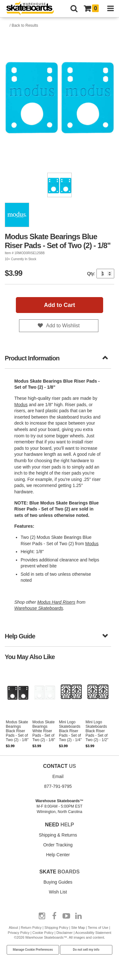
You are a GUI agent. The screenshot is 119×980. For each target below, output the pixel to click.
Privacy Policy (19, 933)
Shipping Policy (56, 928)
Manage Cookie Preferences (33, 950)
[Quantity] (105, 274)
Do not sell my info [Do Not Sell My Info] (86, 950)
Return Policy (31, 928)
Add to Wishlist (63, 326)
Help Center (58, 855)
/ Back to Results (24, 25)
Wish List (58, 892)
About (13, 928)
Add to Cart (60, 305)
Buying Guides (58, 882)
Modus (21, 405)
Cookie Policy (43, 933)
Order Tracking (58, 845)
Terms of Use (98, 928)
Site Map (78, 928)
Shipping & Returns (58, 835)
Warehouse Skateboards (39, 608)
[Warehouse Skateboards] (33, 9)
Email (58, 776)
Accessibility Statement (93, 933)
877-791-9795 (58, 786)
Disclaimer (65, 933)
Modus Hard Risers (56, 602)
